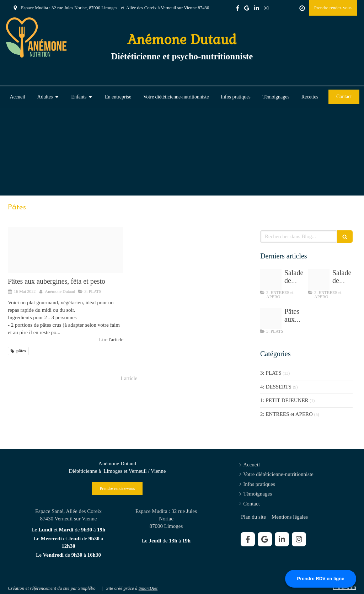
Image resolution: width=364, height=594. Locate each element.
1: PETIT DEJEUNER (284, 400)
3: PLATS (271, 373)
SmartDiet (148, 588)
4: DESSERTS (276, 387)
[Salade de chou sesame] (271, 280)
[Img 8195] (319, 280)
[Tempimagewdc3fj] (66, 250)
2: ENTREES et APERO (287, 414)
